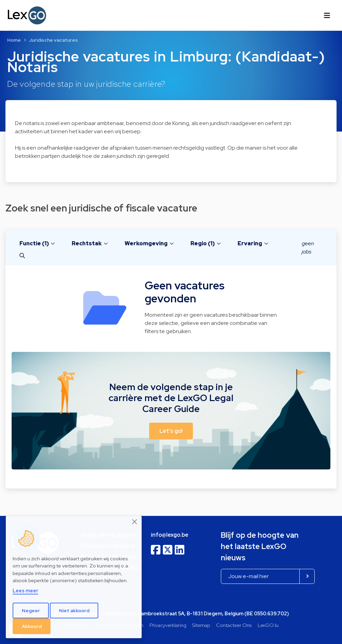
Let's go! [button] (171, 431)
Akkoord (32, 626)
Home (14, 40)
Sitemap (201, 625)
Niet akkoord (74, 611)
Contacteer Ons (234, 625)
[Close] (135, 522)
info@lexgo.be (170, 535)
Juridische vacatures (53, 40)
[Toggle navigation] (327, 15)
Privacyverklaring (168, 625)
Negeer (31, 611)
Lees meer (25, 591)
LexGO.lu (268, 625)
